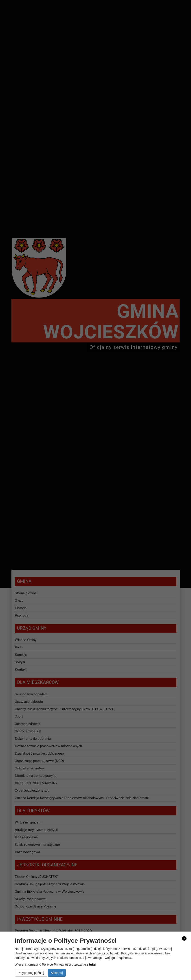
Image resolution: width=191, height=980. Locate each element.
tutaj (92, 965)
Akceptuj (57, 973)
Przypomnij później (31, 973)
